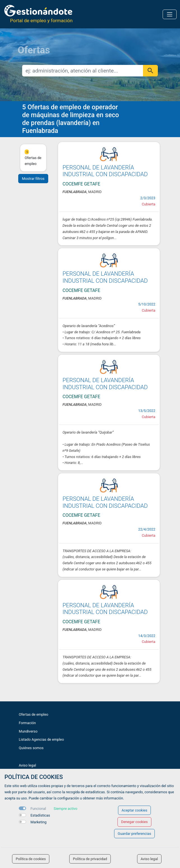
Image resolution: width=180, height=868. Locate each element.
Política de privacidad (90, 859)
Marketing (39, 822)
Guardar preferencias (134, 834)
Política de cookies (31, 859)
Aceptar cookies (135, 810)
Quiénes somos (31, 748)
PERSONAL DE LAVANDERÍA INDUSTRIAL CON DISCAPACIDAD (105, 171)
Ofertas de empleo (34, 714)
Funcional (38, 809)
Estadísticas (40, 815)
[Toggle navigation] (170, 14)
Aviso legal (27, 765)
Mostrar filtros (33, 179)
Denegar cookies (134, 822)
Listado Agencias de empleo (41, 739)
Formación (27, 723)
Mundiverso (28, 731)
